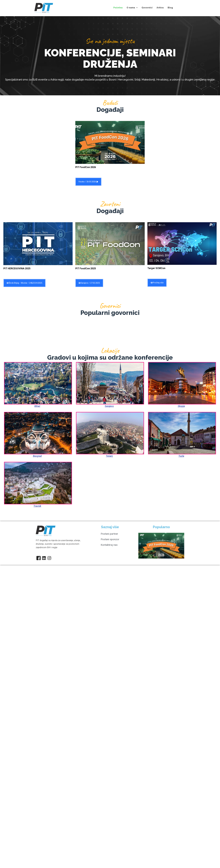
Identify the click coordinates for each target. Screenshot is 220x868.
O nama (132, 8)
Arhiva (160, 8)
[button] (132, 8)
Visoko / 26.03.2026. (88, 182)
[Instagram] (49, 558)
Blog (170, 8)
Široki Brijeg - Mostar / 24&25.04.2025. (24, 283)
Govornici (147, 8)
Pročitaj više (157, 283)
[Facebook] (38, 558)
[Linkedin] (44, 558)
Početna (118, 8)
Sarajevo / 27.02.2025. (89, 283)
